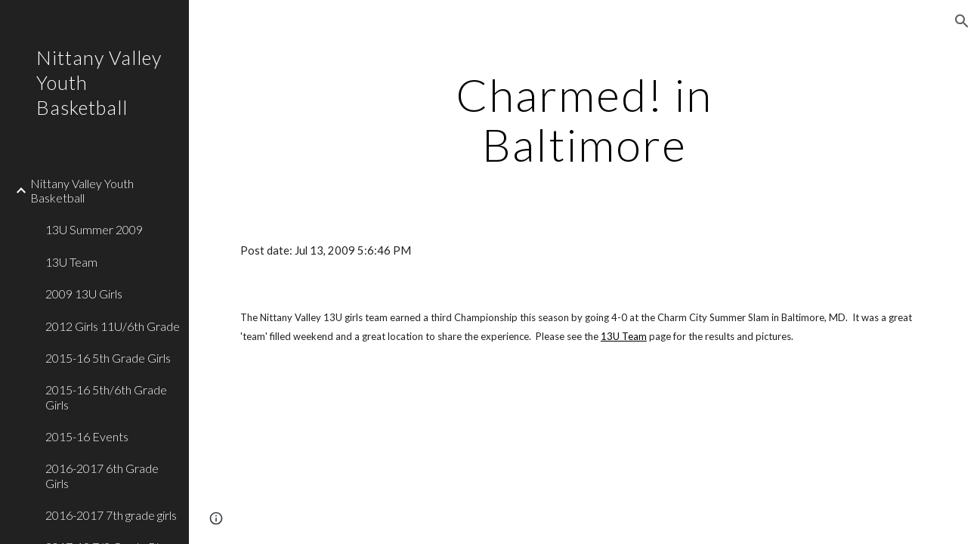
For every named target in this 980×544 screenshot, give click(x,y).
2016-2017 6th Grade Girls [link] (102, 475)
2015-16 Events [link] (87, 436)
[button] (962, 21)
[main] (584, 119)
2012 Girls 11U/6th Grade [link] (113, 326)
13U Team (624, 336)
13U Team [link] (71, 262)
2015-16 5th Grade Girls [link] (108, 358)
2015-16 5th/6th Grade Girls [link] (106, 397)
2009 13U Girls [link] (84, 294)
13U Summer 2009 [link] (94, 229)
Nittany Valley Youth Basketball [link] (82, 190)
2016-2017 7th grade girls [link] (111, 515)
